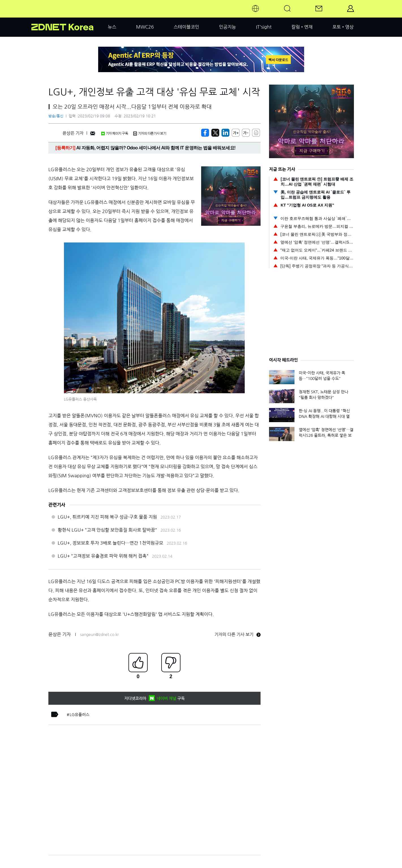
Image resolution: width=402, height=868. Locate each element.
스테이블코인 (186, 27)
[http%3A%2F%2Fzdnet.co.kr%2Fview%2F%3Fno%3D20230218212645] (225, 133)
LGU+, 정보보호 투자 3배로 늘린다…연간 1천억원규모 (110, 543)
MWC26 (145, 27)
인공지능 (227, 27)
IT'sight (264, 27)
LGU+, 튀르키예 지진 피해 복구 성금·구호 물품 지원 (107, 517)
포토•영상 (343, 27)
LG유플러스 (79, 715)
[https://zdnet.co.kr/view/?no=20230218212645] (205, 133)
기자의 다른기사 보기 (150, 134)
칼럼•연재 (302, 27)
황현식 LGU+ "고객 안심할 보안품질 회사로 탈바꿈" (107, 530)
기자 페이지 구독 (114, 134)
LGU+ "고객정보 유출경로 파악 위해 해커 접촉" (103, 556)
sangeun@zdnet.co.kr (99, 635)
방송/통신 (56, 116)
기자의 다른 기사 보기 (237, 634)
